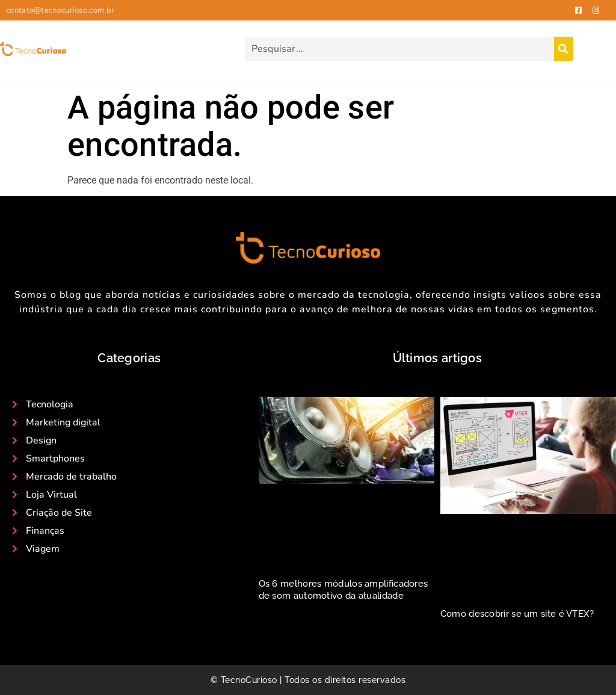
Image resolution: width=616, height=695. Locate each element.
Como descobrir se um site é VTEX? (517, 614)
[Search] (564, 49)
